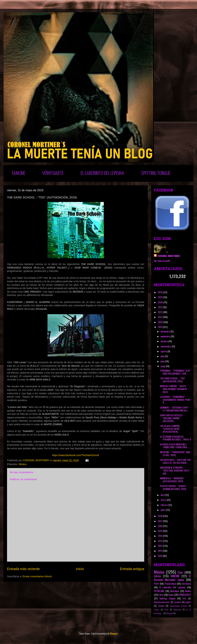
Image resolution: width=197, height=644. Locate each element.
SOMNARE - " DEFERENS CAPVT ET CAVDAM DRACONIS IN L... (175, 409)
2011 (160, 551)
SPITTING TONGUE (156, 173)
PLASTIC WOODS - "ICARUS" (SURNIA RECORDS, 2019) (173, 487)
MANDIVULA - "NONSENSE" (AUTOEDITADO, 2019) (172, 480)
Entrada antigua (132, 569)
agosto (164, 351)
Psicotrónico (170, 583)
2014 (160, 536)
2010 (160, 556)
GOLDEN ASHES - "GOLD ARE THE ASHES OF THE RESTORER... (175, 461)
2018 (160, 516)
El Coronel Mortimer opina (172, 578)
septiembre (166, 346)
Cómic (157, 610)
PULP (156, 583)
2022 (161, 312)
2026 (161, 292)
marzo (164, 500)
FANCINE (19, 173)
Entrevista (186, 583)
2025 (161, 297)
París (166, 610)
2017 (160, 521)
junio (163, 361)
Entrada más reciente (23, 569)
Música (23, 464)
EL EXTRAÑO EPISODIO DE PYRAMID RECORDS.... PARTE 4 (175, 438)
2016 (160, 526)
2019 (160, 327)
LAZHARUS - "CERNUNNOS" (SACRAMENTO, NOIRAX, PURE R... (175, 400)
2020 (161, 322)
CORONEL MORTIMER (169, 256)
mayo (163, 366)
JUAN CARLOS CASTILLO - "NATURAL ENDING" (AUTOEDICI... (172, 418)
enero (163, 510)
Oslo (184, 598)
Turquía (161, 606)
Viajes (171, 595)
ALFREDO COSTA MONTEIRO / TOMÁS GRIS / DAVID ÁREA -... (175, 446)
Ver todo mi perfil (162, 261)
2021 (160, 317)
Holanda (170, 613)
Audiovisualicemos (162, 602)
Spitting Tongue (167, 598)
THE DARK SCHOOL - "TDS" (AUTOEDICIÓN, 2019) (173, 380)
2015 (160, 531)
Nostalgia (175, 591)
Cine (180, 572)
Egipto (188, 602)
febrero (164, 505)
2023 (161, 307)
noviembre (166, 336)
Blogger (114, 633)
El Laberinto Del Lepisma (172, 587)
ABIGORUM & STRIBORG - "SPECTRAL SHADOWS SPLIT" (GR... (175, 470)
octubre (164, 341)
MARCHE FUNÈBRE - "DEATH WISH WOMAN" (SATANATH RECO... (174, 389)
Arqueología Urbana (179, 606)
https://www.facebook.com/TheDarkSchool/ (76, 455)
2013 (160, 541)
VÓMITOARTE (53, 173)
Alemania (177, 610)
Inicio (80, 569)
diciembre (166, 331)
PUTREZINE (159, 591)
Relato (188, 591)
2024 (161, 302)
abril (163, 495)
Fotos (161, 595)
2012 (160, 546)
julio (163, 356)
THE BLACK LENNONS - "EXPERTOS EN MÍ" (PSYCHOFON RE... (171, 429)
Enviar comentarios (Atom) (37, 576)
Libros (157, 576)
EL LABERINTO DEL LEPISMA (102, 173)
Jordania (178, 602)
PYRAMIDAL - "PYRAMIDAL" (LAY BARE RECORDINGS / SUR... (175, 372)
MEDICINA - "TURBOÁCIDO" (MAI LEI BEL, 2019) (175, 453)
